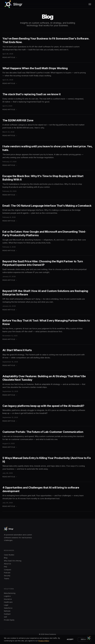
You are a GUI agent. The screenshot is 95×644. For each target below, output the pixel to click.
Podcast (7, 573)
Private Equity (9, 620)
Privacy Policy (44, 641)
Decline (84, 639)
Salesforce (8, 608)
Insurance (8, 599)
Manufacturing (10, 593)
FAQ (6, 567)
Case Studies (9, 555)
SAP (6, 617)
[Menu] (90, 4)
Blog (6, 558)
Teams (7, 579)
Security (7, 576)
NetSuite (7, 611)
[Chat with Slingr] (89, 638)
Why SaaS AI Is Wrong (13, 561)
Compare (8, 570)
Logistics (7, 596)
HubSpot (7, 614)
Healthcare (8, 602)
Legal (6, 605)
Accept (70, 639)
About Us (7, 564)
